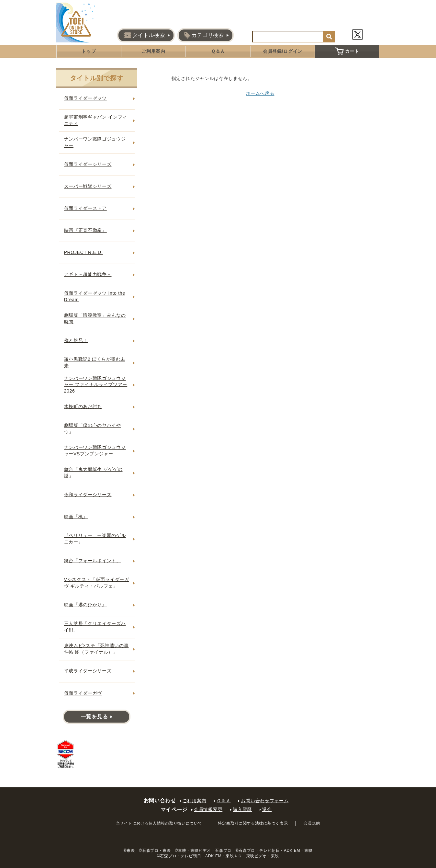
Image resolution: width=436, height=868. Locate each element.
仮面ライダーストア (85, 208)
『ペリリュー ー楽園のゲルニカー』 (95, 539)
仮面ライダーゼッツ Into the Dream (95, 296)
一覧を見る (95, 717)
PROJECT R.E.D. (84, 252)
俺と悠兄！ (76, 340)
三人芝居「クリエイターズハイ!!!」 (95, 627)
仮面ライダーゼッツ (85, 98)
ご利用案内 (153, 51)
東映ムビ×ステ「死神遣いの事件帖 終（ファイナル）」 (96, 649)
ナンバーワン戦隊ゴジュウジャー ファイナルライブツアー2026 (96, 385)
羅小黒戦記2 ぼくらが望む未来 (95, 362)
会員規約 (312, 823)
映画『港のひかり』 (85, 605)
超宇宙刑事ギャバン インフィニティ (96, 120)
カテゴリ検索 (204, 35)
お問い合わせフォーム (265, 801)
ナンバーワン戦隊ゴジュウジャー (95, 142)
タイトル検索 (144, 35)
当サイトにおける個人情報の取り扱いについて (159, 823)
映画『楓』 (76, 517)
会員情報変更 (208, 809)
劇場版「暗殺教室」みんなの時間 (95, 318)
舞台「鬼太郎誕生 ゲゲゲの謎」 (93, 473)
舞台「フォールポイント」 (93, 561)
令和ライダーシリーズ (88, 495)
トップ (89, 51)
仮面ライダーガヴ (83, 693)
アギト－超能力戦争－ (88, 274)
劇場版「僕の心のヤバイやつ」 (93, 428)
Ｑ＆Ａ (218, 51)
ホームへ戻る (260, 93)
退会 (267, 809)
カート (347, 51)
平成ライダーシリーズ (88, 671)
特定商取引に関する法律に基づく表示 (253, 823)
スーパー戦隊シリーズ (88, 186)
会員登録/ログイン (283, 51)
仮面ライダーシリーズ (88, 164)
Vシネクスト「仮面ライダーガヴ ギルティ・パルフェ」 (97, 583)
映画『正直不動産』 (85, 230)
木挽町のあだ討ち (83, 406)
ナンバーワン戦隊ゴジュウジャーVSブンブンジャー (95, 451)
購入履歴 (242, 809)
